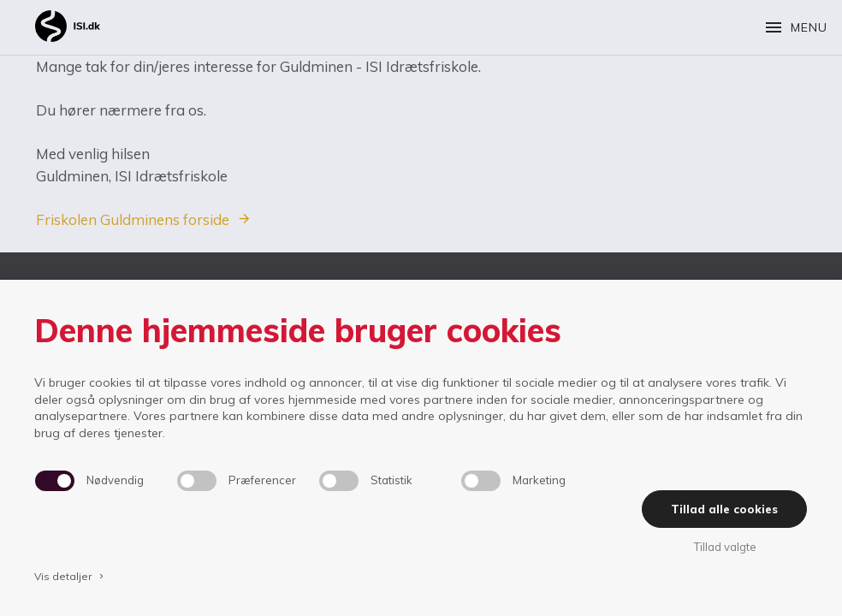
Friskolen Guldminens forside (133, 219)
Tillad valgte (725, 547)
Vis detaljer (70, 576)
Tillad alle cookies (724, 509)
